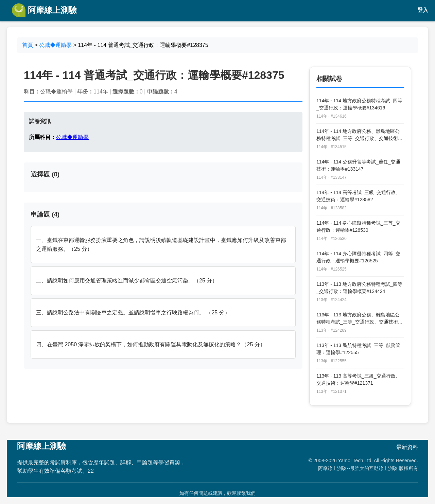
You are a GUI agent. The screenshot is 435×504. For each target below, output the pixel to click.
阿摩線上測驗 (44, 10)
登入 (423, 10)
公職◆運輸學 (55, 45)
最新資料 (407, 447)
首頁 (28, 45)
